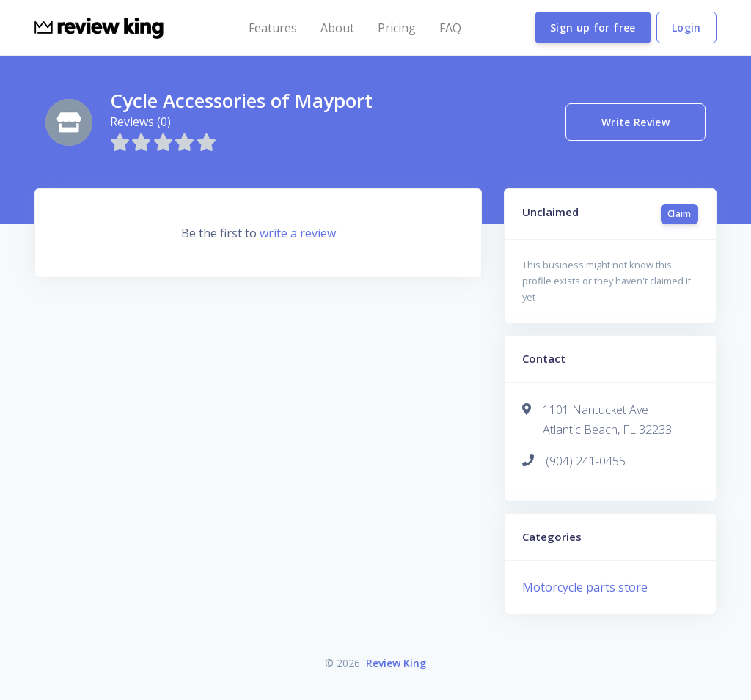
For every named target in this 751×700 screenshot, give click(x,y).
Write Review (635, 122)
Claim (679, 214)
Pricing (397, 28)
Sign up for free (593, 27)
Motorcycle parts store (585, 587)
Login (686, 27)
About (337, 28)
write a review (298, 233)
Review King (396, 663)
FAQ (450, 28)
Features (273, 28)
